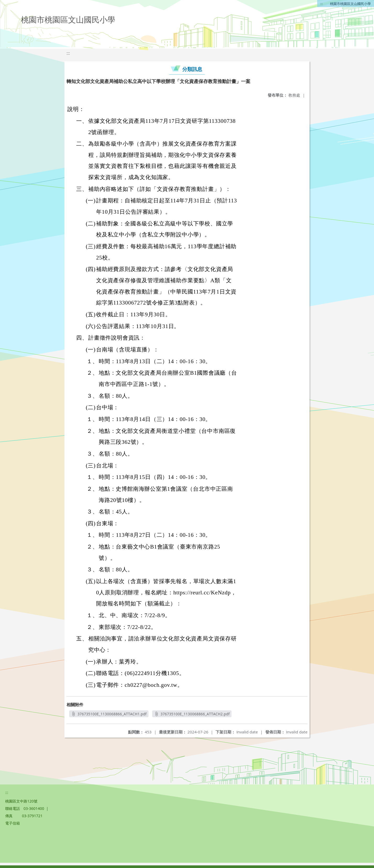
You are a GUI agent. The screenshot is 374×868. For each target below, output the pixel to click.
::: (322, 4)
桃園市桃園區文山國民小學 (350, 4)
